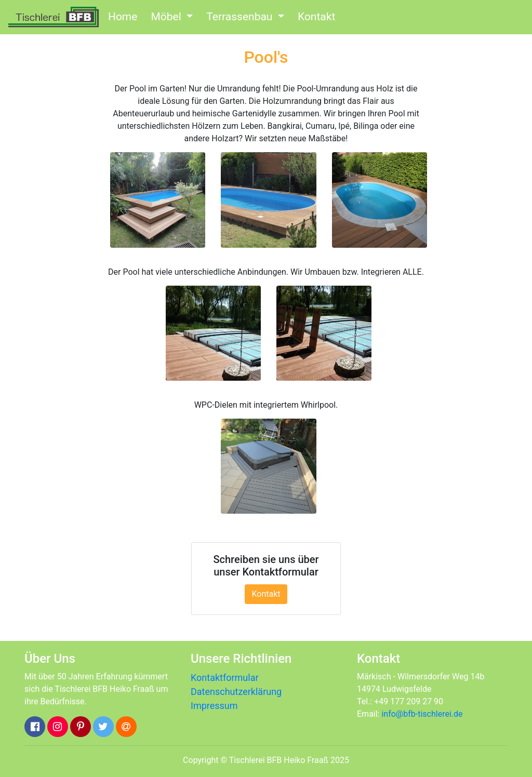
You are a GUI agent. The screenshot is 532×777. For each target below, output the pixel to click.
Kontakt (316, 17)
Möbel (167, 17)
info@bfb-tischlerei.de (422, 714)
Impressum (214, 706)
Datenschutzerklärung (236, 692)
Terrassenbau (241, 17)
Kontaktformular (225, 678)
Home (123, 17)
